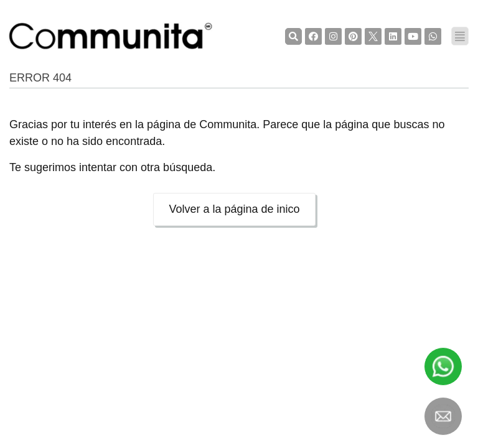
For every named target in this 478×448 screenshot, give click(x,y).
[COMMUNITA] (111, 36)
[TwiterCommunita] (373, 36)
